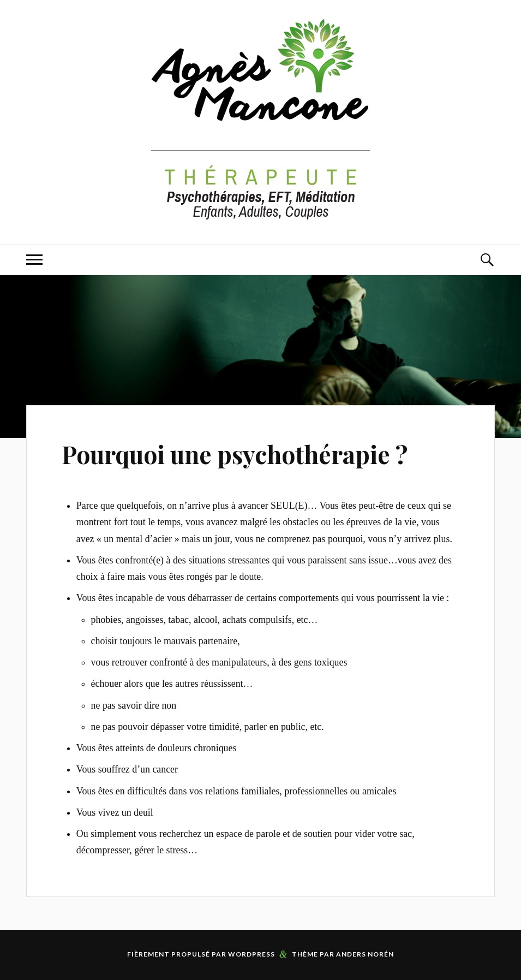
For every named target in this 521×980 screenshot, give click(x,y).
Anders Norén (365, 954)
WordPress (251, 954)
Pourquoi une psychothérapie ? (235, 454)
